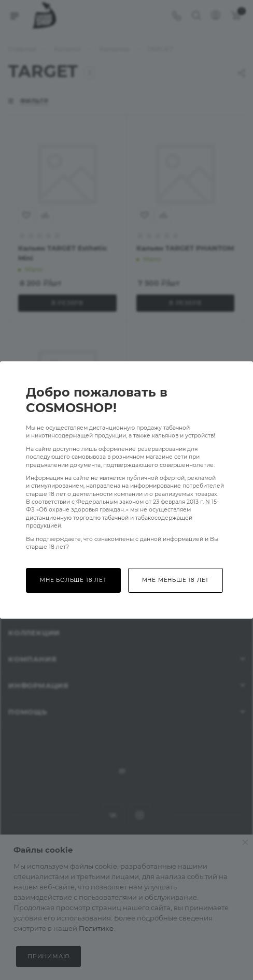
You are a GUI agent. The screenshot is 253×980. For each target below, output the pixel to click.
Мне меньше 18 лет (176, 580)
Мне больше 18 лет (73, 580)
